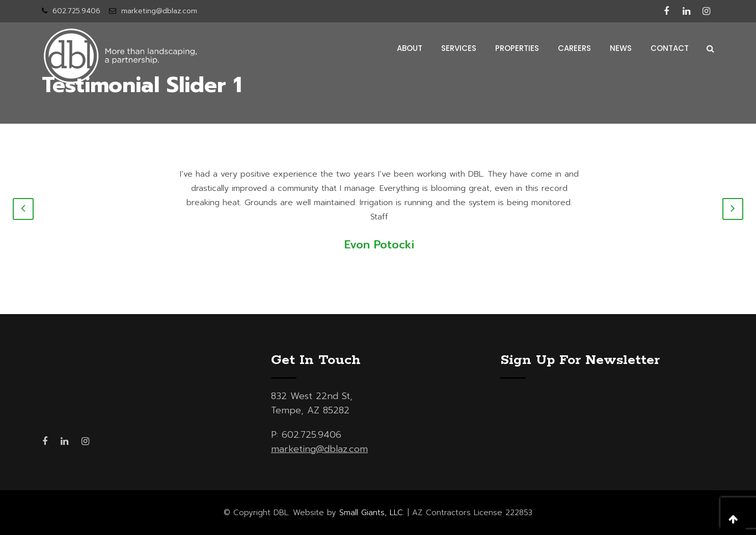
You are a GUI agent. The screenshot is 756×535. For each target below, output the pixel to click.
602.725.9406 (76, 11)
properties (517, 48)
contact (670, 48)
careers (574, 48)
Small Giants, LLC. (372, 513)
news (621, 48)
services (459, 48)
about (410, 48)
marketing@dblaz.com (159, 11)
